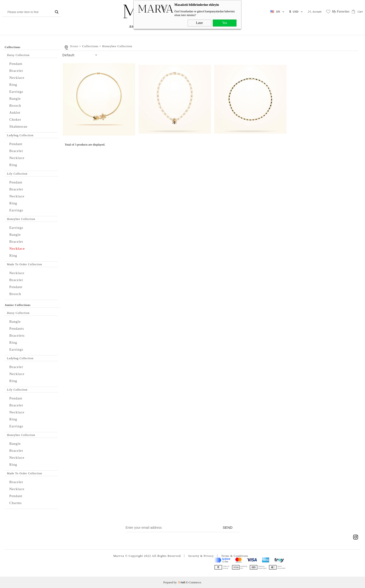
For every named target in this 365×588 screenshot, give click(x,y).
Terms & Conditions (236, 556)
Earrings (17, 91)
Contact (234, 27)
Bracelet (17, 71)
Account (317, 12)
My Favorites (341, 12)
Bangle (16, 98)
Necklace (18, 78)
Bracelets (18, 335)
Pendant (17, 64)
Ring (14, 85)
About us (137, 27)
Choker (16, 119)
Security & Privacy (200, 556)
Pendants (17, 328)
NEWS (217, 27)
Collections (159, 27)
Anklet (15, 112)
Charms (16, 503)
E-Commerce (194, 582)
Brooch (16, 105)
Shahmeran (19, 126)
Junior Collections (190, 27)
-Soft (182, 582)
